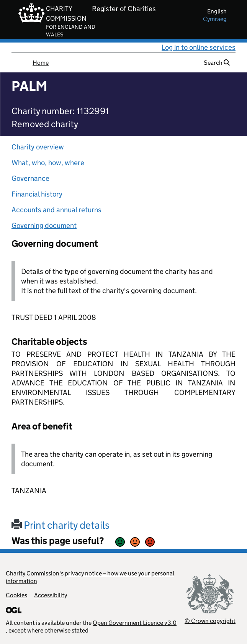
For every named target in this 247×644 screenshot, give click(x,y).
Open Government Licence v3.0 (135, 623)
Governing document (44, 225)
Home (41, 63)
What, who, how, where (48, 163)
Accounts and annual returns (56, 210)
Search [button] (217, 63)
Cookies (16, 595)
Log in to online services (199, 47)
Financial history (37, 194)
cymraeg (215, 19)
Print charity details (61, 525)
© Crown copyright (210, 621)
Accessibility (51, 595)
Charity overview (38, 147)
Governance (30, 178)
